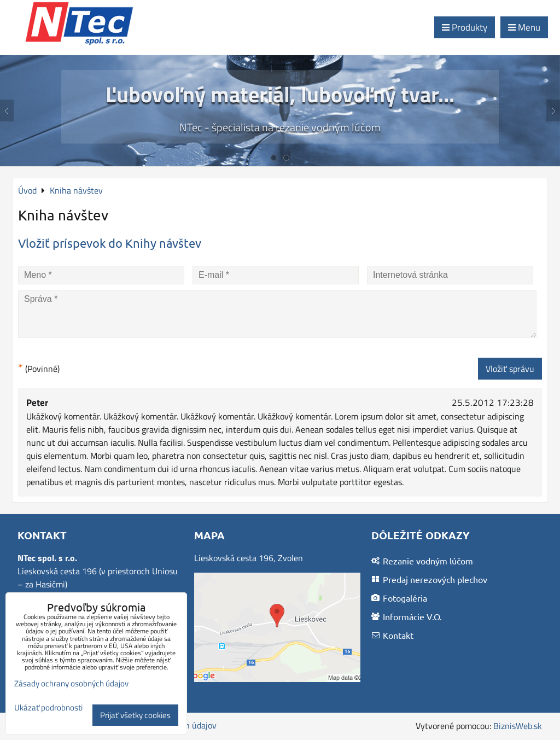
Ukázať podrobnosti (48, 708)
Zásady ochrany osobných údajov (71, 683)
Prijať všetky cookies (135, 715)
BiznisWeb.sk (518, 726)
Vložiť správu (510, 369)
